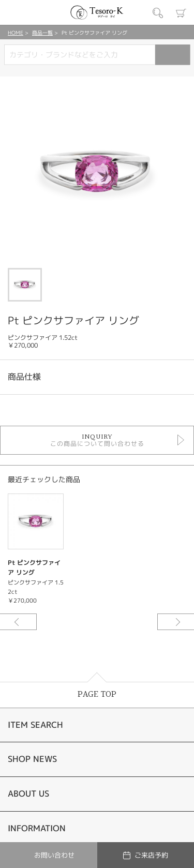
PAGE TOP (97, 694)
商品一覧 (42, 33)
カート (181, 13)
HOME (16, 33)
